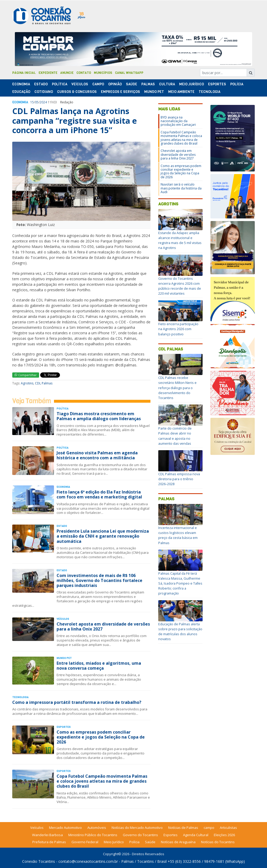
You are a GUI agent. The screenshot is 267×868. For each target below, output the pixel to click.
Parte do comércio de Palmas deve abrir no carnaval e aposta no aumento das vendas (175, 436)
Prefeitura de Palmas (49, 842)
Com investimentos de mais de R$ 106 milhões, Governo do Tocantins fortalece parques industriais (99, 580)
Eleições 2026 (224, 835)
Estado (41, 84)
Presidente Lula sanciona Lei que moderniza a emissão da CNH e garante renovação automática (103, 536)
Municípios (103, 73)
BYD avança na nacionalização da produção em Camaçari (178, 121)
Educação (21, 92)
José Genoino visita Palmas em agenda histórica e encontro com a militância (97, 455)
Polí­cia (237, 84)
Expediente (48, 73)
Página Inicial (24, 73)
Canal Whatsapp (129, 73)
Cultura (167, 84)
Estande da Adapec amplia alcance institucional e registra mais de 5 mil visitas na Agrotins (180, 240)
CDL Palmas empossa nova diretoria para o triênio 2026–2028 (179, 479)
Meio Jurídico (192, 84)
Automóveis (97, 828)
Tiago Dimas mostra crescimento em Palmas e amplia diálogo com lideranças (99, 416)
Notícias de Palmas (183, 828)
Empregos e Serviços (120, 92)
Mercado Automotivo (65, 828)
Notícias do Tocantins (218, 842)
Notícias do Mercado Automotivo (137, 828)
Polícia (134, 842)
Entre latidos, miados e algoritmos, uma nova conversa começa (99, 666)
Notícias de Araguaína (178, 842)
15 (32, 102)
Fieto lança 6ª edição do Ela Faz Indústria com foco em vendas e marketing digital (99, 494)
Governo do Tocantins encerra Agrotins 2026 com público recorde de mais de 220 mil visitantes (180, 286)
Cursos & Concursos (77, 92)
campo (209, 828)
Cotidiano (44, 92)
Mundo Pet (154, 92)
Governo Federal (85, 842)
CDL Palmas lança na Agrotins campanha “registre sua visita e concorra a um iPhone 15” (75, 121)
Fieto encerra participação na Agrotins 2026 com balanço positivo (178, 329)
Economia (21, 84)
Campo (98, 84)
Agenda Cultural (196, 835)
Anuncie (67, 73)
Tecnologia (210, 92)
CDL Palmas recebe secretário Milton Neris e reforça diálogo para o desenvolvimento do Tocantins (177, 388)
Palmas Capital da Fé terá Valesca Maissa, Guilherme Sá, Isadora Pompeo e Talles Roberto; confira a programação (180, 583)
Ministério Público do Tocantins (93, 835)
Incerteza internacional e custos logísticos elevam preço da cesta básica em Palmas (178, 535)
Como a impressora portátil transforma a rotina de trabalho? (77, 702)
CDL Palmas (44, 383)
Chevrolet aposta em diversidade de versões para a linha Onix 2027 (103, 626)
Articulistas (228, 828)
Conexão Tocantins (39, 861)
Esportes (217, 84)
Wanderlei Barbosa (47, 835)
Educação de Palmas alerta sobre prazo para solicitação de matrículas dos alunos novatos (180, 632)
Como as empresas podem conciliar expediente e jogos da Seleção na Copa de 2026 (101, 737)
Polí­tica (60, 84)
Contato (84, 73)
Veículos (80, 84)
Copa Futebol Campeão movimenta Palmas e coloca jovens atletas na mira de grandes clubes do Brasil (102, 781)
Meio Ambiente (181, 92)
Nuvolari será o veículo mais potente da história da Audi (181, 188)
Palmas (148, 84)
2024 (43, 102)
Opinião (115, 84)
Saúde (132, 84)
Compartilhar (26, 375)
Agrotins (27, 383)
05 (37, 102)
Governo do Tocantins (140, 835)
